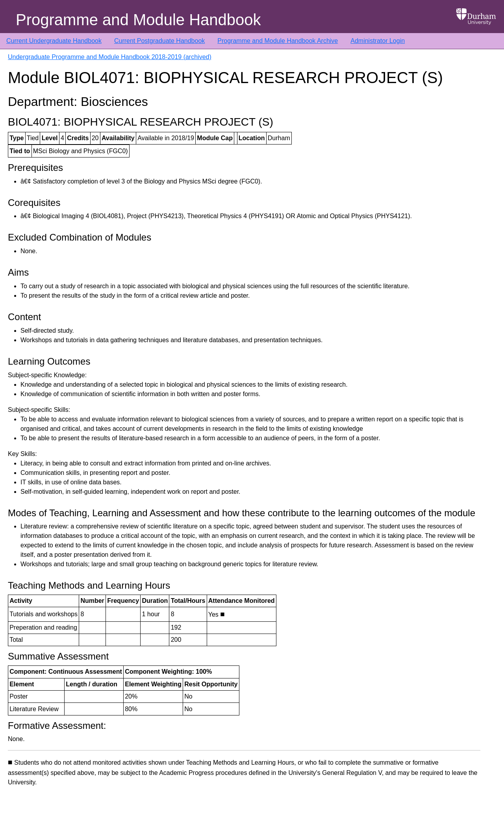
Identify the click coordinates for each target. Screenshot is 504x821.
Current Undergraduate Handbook (54, 41)
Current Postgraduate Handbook (159, 41)
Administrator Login (378, 41)
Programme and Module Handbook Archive (278, 41)
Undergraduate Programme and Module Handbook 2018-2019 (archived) (110, 57)
